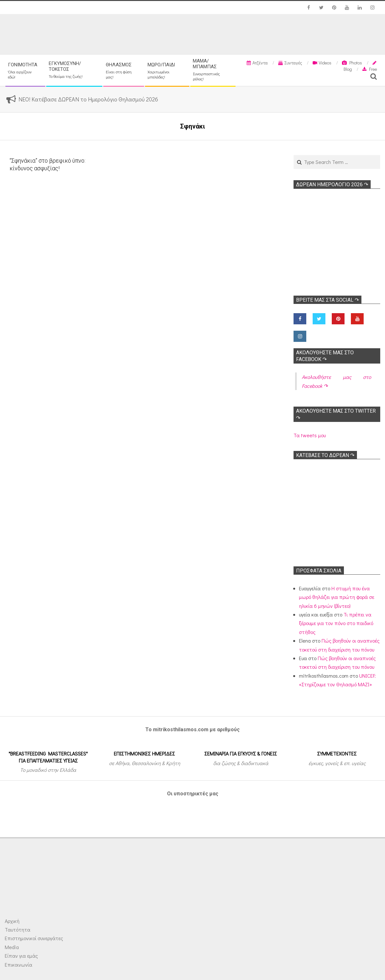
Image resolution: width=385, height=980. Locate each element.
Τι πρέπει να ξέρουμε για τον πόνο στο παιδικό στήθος (336, 623)
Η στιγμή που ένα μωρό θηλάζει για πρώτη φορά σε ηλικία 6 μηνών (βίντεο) (337, 597)
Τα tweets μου (310, 435)
